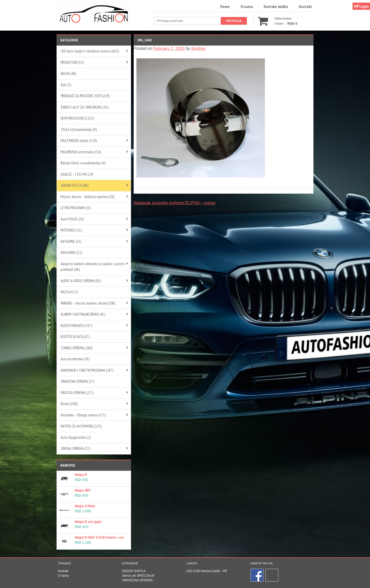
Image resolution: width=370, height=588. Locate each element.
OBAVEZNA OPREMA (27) (77, 381)
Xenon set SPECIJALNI (138, 576)
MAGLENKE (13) (71, 252)
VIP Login (361, 6)
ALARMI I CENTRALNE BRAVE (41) (83, 314)
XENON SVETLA (134, 571)
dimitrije (198, 48)
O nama (247, 6)
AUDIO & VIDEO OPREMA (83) (81, 281)
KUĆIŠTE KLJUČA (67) (75, 337)
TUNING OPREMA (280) (76, 348)
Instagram (272, 575)
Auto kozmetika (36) (75, 359)
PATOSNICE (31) (71, 230)
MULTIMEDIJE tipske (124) (79, 141)
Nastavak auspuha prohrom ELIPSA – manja (174, 203)
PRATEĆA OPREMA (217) (77, 393)
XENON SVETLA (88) (75, 185)
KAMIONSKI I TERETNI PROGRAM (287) (87, 370)
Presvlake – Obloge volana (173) (83, 415)
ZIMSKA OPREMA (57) (75, 448)
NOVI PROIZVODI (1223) (77, 118)
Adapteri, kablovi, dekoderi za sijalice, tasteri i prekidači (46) (93, 267)
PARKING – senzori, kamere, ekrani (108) (88, 303)
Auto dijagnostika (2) (76, 437)
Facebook (257, 575)
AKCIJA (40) (68, 73)
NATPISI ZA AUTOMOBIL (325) (81, 426)
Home (225, 6)
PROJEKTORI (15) (72, 62)
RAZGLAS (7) (69, 292)
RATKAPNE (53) (71, 241)
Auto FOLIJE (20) (72, 219)
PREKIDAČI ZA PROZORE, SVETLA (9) (85, 96)
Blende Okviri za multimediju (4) (83, 163)
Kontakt (305, 6)
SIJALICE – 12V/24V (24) (77, 174)
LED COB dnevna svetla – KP (207, 571)
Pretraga (234, 21)
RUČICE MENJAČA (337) (76, 326)
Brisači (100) (69, 404)
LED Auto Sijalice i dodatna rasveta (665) (90, 51)
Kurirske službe (276, 6)
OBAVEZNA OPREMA (137, 580)
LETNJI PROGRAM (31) (76, 208)
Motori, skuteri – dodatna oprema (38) (87, 197)
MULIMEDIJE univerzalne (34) (81, 152)
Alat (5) (66, 85)
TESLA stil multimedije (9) (79, 130)
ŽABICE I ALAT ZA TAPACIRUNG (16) (85, 107)
